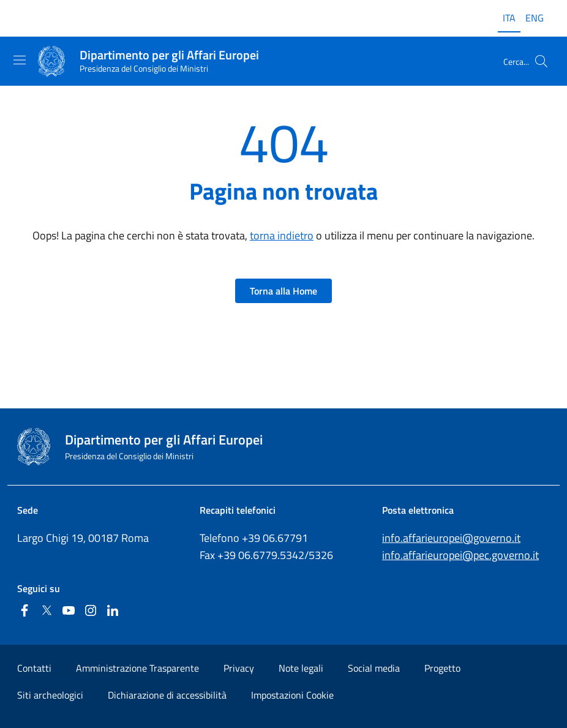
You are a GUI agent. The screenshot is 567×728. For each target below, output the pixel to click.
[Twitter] (47, 611)
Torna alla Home (283, 291)
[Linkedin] (113, 611)
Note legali (301, 668)
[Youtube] (69, 611)
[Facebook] (24, 611)
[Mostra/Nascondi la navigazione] (20, 60)
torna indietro (282, 235)
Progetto (442, 668)
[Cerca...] (541, 61)
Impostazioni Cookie (292, 695)
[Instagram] (91, 611)
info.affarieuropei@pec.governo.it (460, 555)
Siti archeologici (50, 695)
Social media (374, 668)
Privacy (239, 668)
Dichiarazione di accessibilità (167, 695)
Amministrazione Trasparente (137, 668)
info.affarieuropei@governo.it (451, 538)
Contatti (34, 668)
